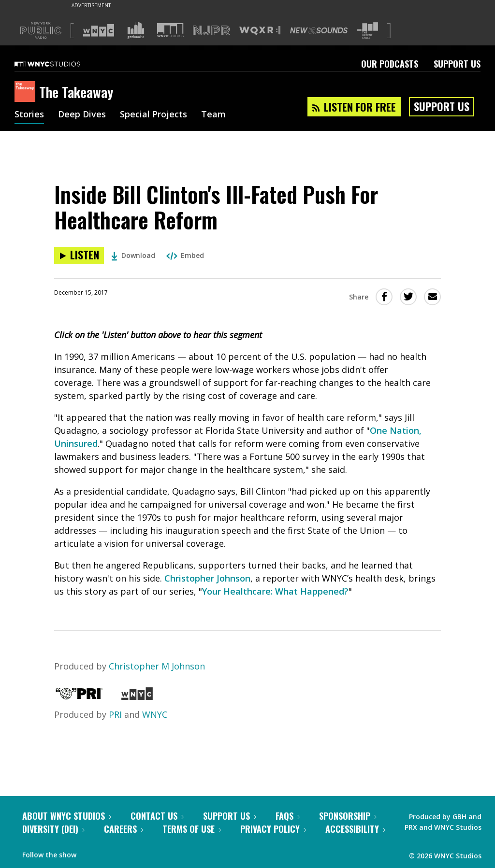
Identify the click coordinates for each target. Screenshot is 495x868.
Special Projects (153, 115)
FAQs (288, 816)
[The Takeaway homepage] (27, 92)
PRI (115, 714)
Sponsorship (348, 816)
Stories (29, 115)
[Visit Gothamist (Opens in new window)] (136, 30)
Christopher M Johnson (157, 666)
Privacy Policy (273, 829)
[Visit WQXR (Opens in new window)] (260, 31)
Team (213, 115)
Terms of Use (192, 829)
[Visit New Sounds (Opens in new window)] (319, 30)
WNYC (155, 714)
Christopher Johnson (207, 578)
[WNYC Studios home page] (59, 64)
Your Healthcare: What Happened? (275, 591)
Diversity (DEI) (53, 829)
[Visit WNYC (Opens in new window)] (99, 30)
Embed (185, 255)
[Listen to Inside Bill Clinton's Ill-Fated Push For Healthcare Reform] (79, 255)
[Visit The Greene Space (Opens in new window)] (367, 31)
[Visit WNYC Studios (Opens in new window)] (170, 30)
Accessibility (355, 829)
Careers (124, 829)
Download (133, 255)
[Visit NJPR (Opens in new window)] (211, 31)
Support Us (457, 64)
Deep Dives (82, 115)
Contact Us (157, 816)
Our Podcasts (390, 64)
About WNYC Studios (67, 816)
